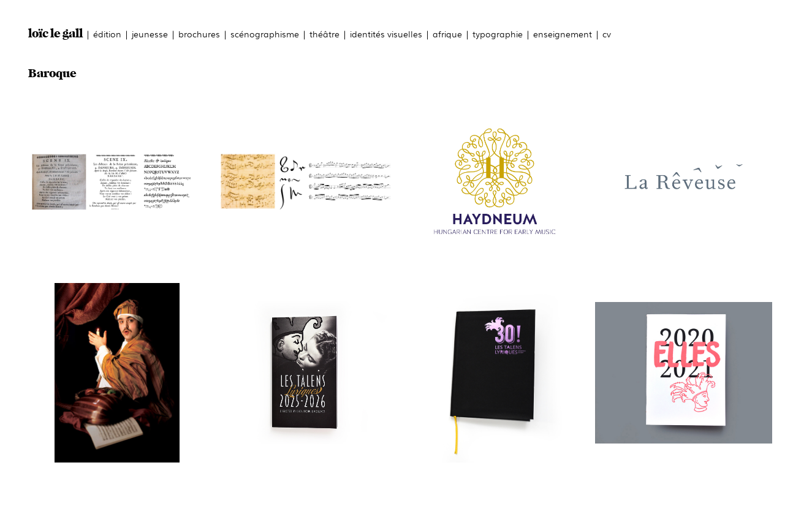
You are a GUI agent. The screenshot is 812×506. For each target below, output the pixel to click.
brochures (199, 33)
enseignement (563, 33)
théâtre (324, 33)
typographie (498, 33)
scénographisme (265, 33)
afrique (447, 33)
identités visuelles (386, 33)
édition (107, 33)
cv (607, 33)
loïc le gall (55, 34)
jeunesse (150, 33)
